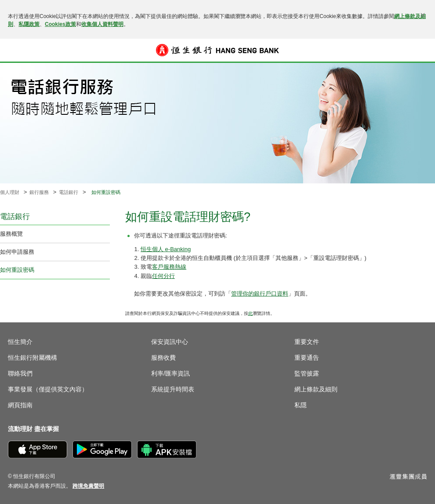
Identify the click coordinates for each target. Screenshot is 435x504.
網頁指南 (20, 405)
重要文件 (307, 342)
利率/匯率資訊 (170, 373)
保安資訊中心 (170, 342)
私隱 (301, 405)
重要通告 (307, 358)
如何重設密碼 (17, 270)
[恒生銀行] (217, 50)
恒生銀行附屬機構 (33, 358)
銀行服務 (39, 192)
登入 (421, 50)
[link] (88, 486)
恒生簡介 (20, 342)
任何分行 (163, 276)
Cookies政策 (60, 24)
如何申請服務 (17, 252)
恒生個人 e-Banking (166, 249)
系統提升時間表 (173, 389)
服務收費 (163, 358)
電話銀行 (69, 192)
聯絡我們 (20, 373)
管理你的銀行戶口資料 (260, 294)
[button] (14, 50)
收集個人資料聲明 (102, 24)
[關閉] (423, 15)
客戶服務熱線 (169, 267)
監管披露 (307, 373)
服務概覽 (11, 234)
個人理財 (10, 192)
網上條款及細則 (316, 389)
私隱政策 (29, 24)
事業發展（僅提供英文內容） (48, 389)
